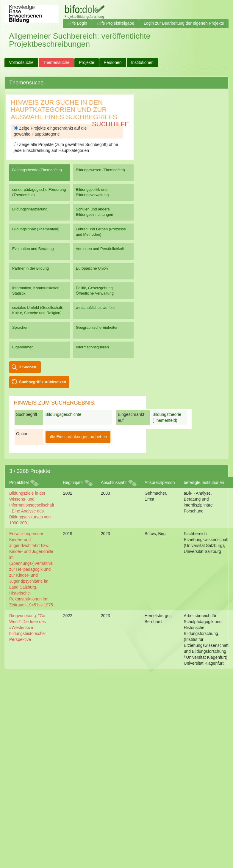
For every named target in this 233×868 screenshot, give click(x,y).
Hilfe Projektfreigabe (115, 23)
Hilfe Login (77, 23)
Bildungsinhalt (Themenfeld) (36, 229)
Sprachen (20, 327)
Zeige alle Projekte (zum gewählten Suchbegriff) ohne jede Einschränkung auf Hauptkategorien (66, 147)
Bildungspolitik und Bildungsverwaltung (92, 192)
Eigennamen (23, 347)
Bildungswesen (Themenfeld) (100, 170)
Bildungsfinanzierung (30, 209)
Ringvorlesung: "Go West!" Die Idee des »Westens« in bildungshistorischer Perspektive (28, 628)
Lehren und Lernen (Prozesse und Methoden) (101, 232)
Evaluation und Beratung (33, 249)
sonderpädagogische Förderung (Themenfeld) (39, 192)
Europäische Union (92, 268)
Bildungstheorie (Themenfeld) (37, 170)
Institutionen (143, 62)
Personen (113, 62)
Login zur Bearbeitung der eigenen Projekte (184, 23)
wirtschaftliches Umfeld (95, 308)
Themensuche (56, 62)
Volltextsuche (21, 62)
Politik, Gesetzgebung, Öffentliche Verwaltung (95, 291)
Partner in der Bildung (31, 268)
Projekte (86, 62)
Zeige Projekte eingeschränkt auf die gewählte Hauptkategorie (50, 131)
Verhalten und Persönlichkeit (100, 249)
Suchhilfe (111, 124)
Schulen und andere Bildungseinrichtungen (94, 212)
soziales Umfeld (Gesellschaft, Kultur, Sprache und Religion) (38, 310)
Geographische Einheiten (97, 327)
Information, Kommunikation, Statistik (36, 291)
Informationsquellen (92, 347)
